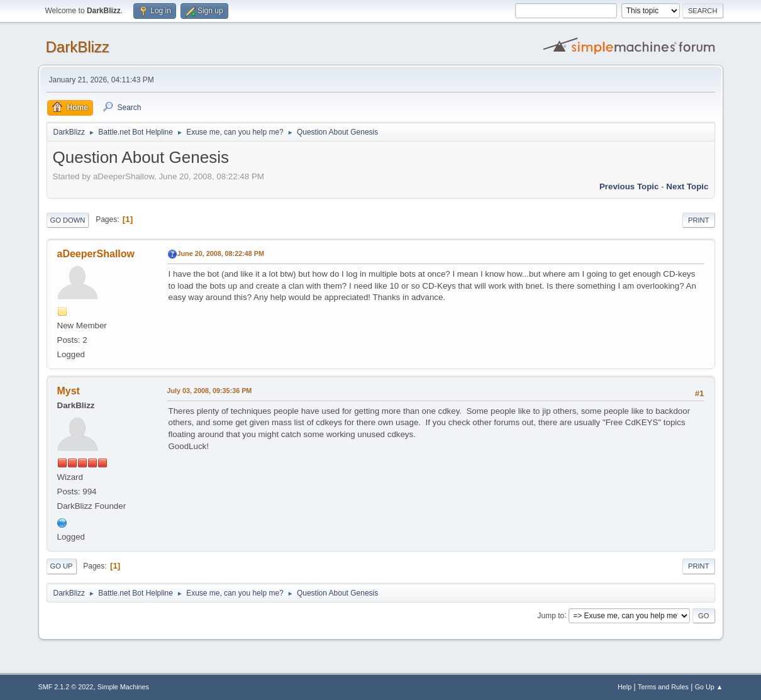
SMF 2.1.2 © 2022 (66, 687)
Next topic (687, 186)
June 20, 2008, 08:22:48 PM (221, 253)
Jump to (551, 615)
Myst (69, 391)
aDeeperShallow (96, 254)
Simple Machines (123, 687)
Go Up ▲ (709, 687)
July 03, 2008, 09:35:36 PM (210, 391)
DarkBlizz (78, 47)
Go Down (68, 220)
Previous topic (629, 186)
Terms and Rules (663, 687)
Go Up (62, 566)
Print (699, 220)
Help (625, 687)
